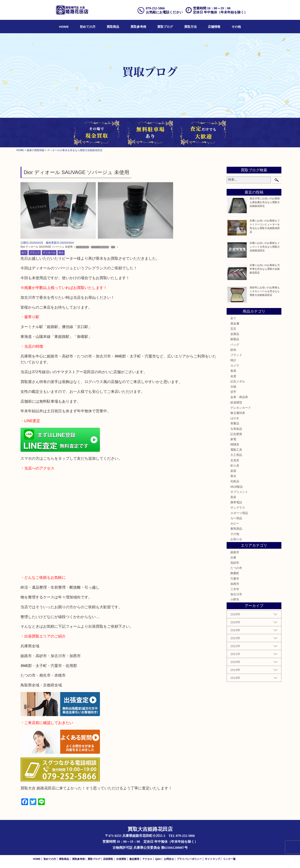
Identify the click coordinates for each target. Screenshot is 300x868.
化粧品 (235, 481)
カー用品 (236, 518)
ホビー (235, 523)
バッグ (235, 345)
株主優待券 (238, 413)
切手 (233, 392)
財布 (233, 350)
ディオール (49, 253)
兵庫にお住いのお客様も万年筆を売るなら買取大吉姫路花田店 (265, 269)
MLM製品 (237, 487)
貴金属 (235, 323)
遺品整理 (134, 859)
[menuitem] (64, 27)
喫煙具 (235, 444)
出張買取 (121, 859)
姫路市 (235, 552)
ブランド (35, 253)
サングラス (238, 508)
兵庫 (233, 557)
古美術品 (236, 429)
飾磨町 (235, 573)
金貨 (233, 376)
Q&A (158, 859)
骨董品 (235, 423)
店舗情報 (214, 27)
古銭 (233, 387)
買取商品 (113, 27)
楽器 (233, 471)
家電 (233, 439)
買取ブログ (165, 27)
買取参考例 (138, 27)
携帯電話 (236, 502)
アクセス (147, 859)
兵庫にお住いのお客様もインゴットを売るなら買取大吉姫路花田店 (265, 247)
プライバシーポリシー (189, 859)
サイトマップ (212, 859)
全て (24, 253)
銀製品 (235, 339)
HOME (64, 27)
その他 (236, 27)
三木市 (235, 589)
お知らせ (236, 539)
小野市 (235, 599)
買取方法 (190, 27)
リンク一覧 (229, 859)
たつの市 (236, 568)
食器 (233, 371)
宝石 (233, 329)
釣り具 (235, 466)
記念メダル (238, 381)
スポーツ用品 (239, 513)
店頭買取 (108, 859)
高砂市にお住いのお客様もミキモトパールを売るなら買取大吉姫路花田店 (265, 291)
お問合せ (169, 859)
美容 (233, 497)
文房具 (235, 460)
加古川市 (236, 594)
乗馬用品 (236, 529)
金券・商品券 (239, 397)
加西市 (235, 584)
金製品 (235, 334)
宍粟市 (235, 579)
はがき (235, 418)
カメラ (235, 365)
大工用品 (236, 455)
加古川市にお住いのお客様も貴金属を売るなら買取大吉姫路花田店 (265, 202)
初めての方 (88, 27)
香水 (61, 253)
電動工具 (236, 450)
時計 (233, 360)
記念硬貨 (236, 434)
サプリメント (239, 492)
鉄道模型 (236, 402)
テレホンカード (241, 408)
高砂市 (235, 563)
